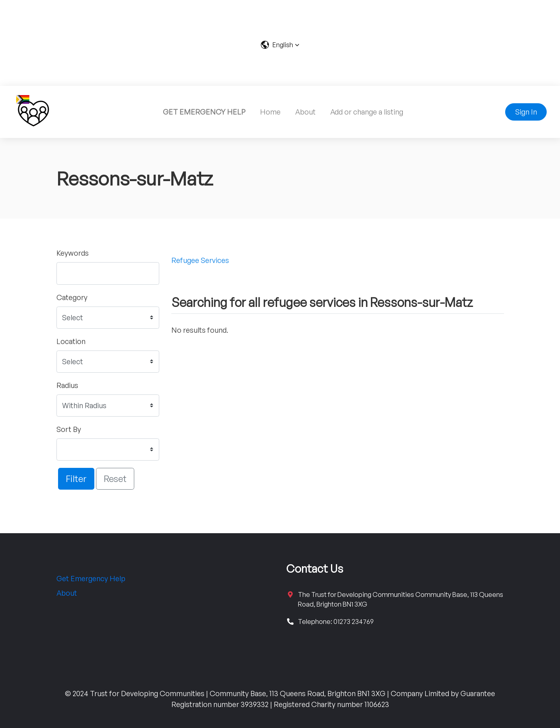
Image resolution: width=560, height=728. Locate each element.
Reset (115, 478)
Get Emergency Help (91, 578)
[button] (280, 45)
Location (71, 341)
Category (72, 297)
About (305, 112)
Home (270, 112)
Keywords (73, 253)
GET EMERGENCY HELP (204, 112)
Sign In (526, 112)
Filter (76, 478)
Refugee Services (200, 260)
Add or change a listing (367, 112)
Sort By (69, 429)
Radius (67, 385)
